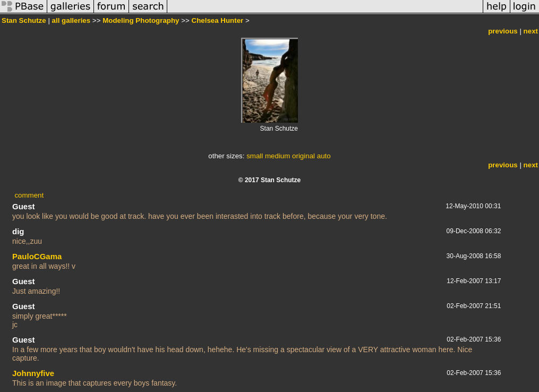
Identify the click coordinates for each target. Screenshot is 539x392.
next (531, 31)
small (255, 156)
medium (277, 156)
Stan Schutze (24, 20)
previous (503, 31)
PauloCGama (37, 256)
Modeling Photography (141, 20)
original (303, 156)
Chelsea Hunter (218, 20)
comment (29, 195)
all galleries (71, 20)
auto (324, 156)
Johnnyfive (33, 373)
